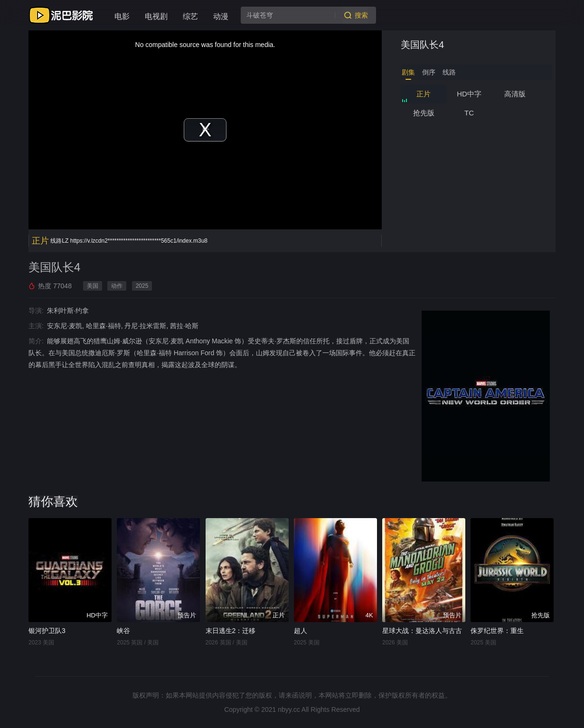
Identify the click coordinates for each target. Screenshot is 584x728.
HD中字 (469, 94)
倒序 (429, 72)
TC (469, 113)
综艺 (190, 16)
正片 (424, 94)
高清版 (515, 94)
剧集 (408, 72)
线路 (449, 72)
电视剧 (156, 16)
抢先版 (424, 113)
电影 (122, 16)
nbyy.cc (289, 709)
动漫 (221, 16)
